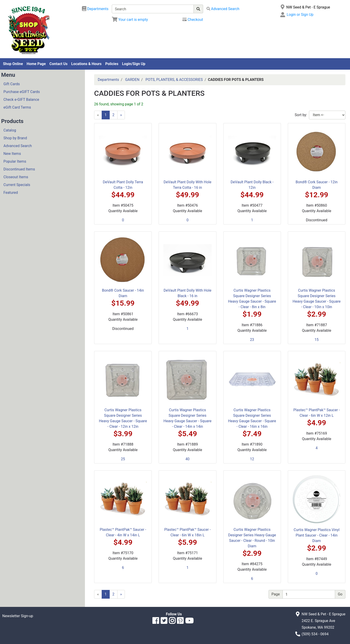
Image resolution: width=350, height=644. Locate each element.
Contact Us (58, 64)
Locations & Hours (86, 64)
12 (252, 459)
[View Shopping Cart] (130, 20)
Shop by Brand (15, 138)
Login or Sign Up (300, 15)
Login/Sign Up (134, 64)
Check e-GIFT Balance (21, 100)
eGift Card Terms (17, 107)
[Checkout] (193, 20)
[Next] (121, 115)
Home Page (36, 64)
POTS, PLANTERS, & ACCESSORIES (174, 80)
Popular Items (15, 161)
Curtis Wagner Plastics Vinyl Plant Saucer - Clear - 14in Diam (316, 535)
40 (188, 459)
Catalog (10, 130)
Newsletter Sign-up (18, 616)
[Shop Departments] (95, 9)
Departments (108, 80)
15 (316, 340)
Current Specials (17, 185)
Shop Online (13, 64)
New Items (12, 154)
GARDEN (132, 80)
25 (123, 459)
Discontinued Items (19, 169)
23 (252, 340)
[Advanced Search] (223, 9)
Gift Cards (12, 84)
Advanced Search (18, 146)
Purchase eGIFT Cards (22, 92)
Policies (112, 64)
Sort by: (301, 115)
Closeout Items (16, 177)
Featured (11, 193)
